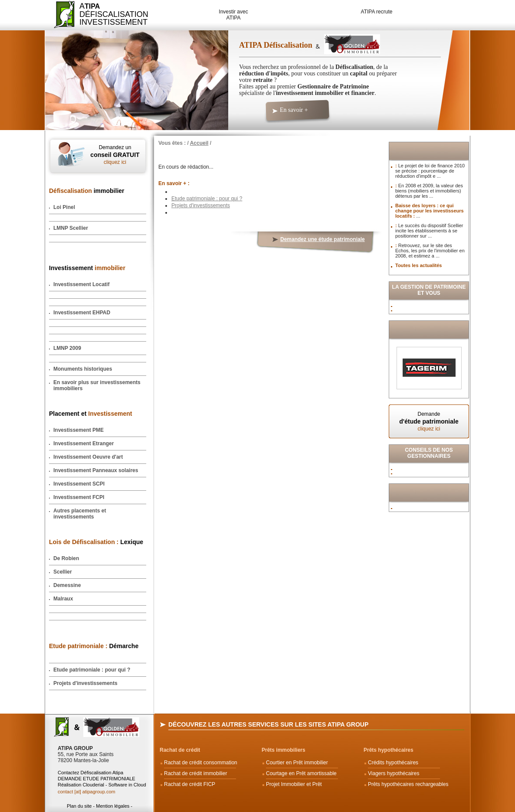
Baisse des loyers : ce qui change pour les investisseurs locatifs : (430, 211)
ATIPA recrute (377, 12)
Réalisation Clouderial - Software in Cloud (102, 785)
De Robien (66, 558)
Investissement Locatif (81, 284)
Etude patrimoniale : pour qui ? (92, 670)
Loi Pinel (64, 207)
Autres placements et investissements (80, 514)
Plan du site (79, 806)
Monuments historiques (83, 369)
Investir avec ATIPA (233, 15)
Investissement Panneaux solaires (96, 470)
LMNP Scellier (71, 228)
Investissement (87, 268)
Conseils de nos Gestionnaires (429, 453)
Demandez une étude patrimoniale (323, 239)
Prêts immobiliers (284, 750)
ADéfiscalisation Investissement (109, 14)
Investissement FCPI (79, 497)
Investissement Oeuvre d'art (88, 457)
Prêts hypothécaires (389, 750)
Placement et (90, 414)
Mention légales (113, 806)
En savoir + (294, 110)
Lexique (96, 542)
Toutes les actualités (418, 265)
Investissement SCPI (79, 484)
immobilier (87, 191)
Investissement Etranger (84, 444)
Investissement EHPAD (82, 313)
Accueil (199, 143)
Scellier (63, 572)
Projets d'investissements (85, 683)
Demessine (67, 585)
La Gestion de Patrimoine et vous (429, 290)
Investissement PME (79, 430)
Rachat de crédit (180, 750)
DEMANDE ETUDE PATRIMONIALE (97, 779)
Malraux (63, 599)
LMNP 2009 (67, 348)
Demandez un (115, 155)
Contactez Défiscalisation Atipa (90, 773)
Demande (429, 421)
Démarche (94, 646)
